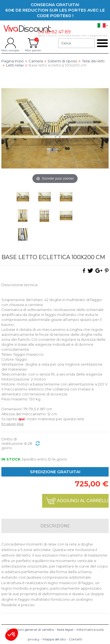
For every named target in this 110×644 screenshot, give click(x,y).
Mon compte (10, 43)
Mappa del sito (54, 639)
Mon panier (33, 43)
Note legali (65, 630)
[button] (12, 635)
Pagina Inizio (13, 61)
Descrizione (55, 526)
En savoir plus (12, 424)
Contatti (76, 639)
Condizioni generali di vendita (30, 630)
